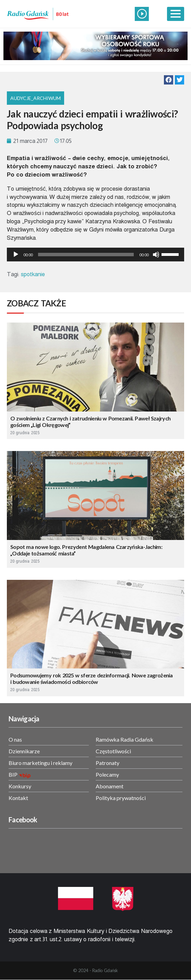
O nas (15, 739)
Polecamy (107, 774)
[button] (169, 80)
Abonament (110, 786)
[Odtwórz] (16, 255)
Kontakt (18, 798)
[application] (95, 255)
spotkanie (33, 274)
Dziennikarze (24, 751)
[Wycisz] (156, 255)
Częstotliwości (113, 751)
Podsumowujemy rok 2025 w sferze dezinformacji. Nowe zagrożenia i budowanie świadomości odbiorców (92, 678)
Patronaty (108, 763)
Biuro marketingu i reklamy (40, 763)
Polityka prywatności (121, 798)
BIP (13, 774)
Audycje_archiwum (35, 98)
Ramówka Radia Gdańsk (124, 739)
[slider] (86, 255)
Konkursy (20, 786)
